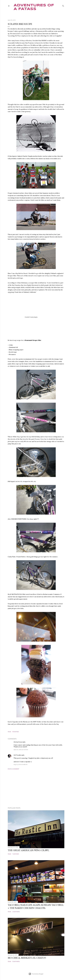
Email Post (16, 732)
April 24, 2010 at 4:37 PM (21, 750)
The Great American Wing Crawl (28, 850)
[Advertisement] (36, 788)
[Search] (63, 5)
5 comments (16, 961)
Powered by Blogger (36, 974)
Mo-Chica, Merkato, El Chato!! (27, 958)
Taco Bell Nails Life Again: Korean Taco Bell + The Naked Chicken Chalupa (36, 906)
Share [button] (9, 732)
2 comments (16, 912)
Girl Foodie (17, 755)
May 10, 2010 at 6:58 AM (21, 764)
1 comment (16, 854)
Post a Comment (13, 769)
